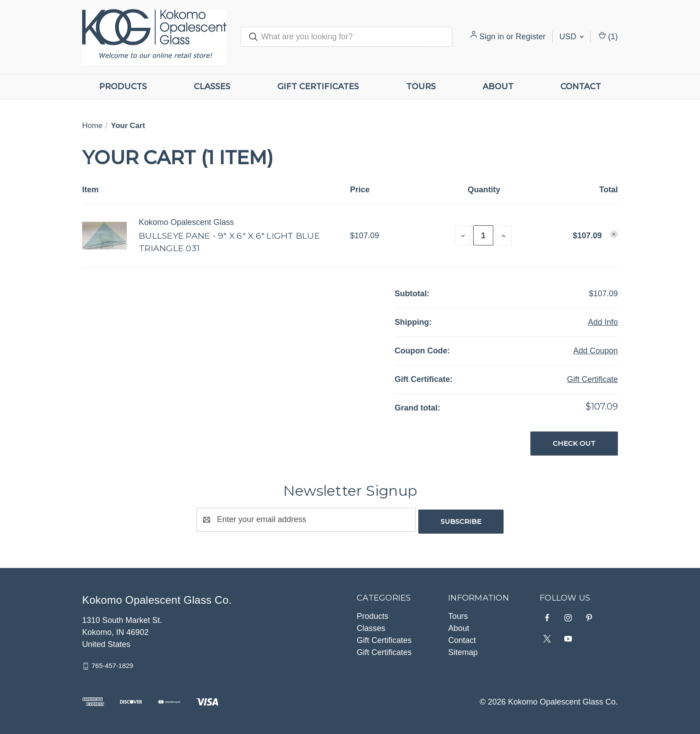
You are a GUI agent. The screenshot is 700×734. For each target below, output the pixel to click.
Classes (212, 87)
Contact (581, 87)
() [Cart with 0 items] (608, 37)
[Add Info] (603, 322)
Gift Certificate (592, 379)
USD (571, 37)
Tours (421, 87)
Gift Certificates (318, 87)
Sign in (492, 37)
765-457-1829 (112, 664)
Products (123, 87)
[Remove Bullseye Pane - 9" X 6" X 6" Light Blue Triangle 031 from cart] (614, 234)
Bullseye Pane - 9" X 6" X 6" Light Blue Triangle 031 (229, 242)
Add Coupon (596, 351)
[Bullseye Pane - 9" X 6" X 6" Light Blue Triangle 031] (483, 235)
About (498, 87)
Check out (574, 443)
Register (531, 37)
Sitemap (463, 651)
